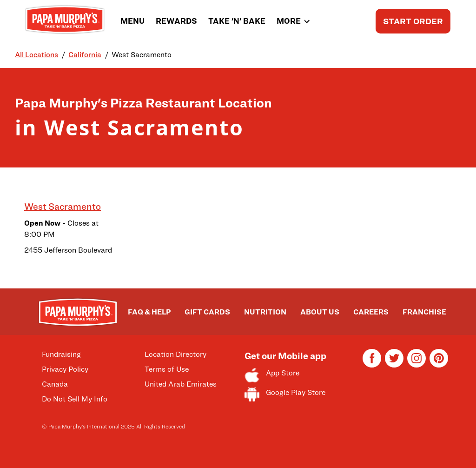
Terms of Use (167, 369)
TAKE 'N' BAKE (237, 21)
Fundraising (61, 354)
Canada (55, 384)
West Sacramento (63, 207)
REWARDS (176, 21)
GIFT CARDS (207, 312)
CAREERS (371, 312)
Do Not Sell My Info (75, 399)
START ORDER (413, 21)
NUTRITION (265, 312)
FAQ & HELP (149, 312)
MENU (132, 21)
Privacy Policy (65, 369)
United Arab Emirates (181, 384)
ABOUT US (320, 312)
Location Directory (175, 354)
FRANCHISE (424, 312)
